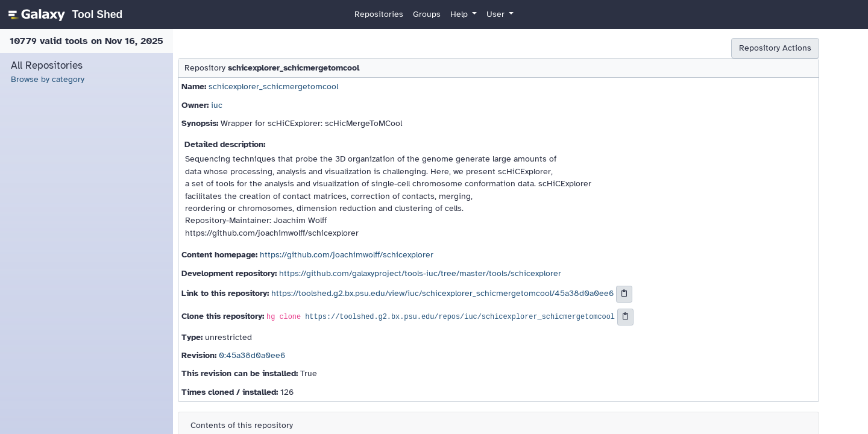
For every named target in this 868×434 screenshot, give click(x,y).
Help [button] (460, 14)
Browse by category (48, 79)
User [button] (497, 14)
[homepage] (64, 14)
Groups (427, 14)
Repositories (379, 14)
